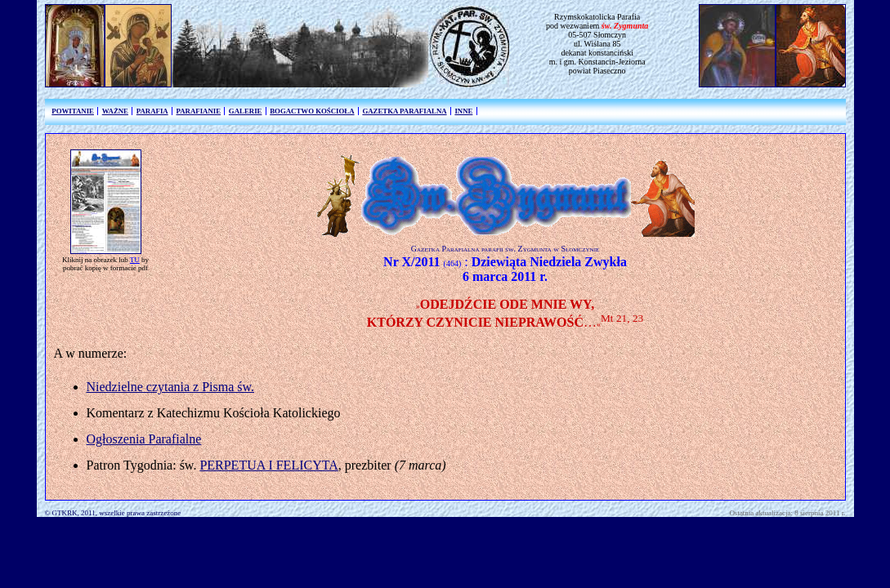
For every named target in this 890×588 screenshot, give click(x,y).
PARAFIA (152, 111)
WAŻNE (115, 111)
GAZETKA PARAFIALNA (404, 111)
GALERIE (246, 111)
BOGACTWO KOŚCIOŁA (312, 111)
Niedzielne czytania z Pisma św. (171, 387)
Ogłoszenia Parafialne (144, 439)
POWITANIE (73, 111)
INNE (463, 111)
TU (135, 260)
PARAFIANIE (198, 111)
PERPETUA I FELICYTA (268, 465)
